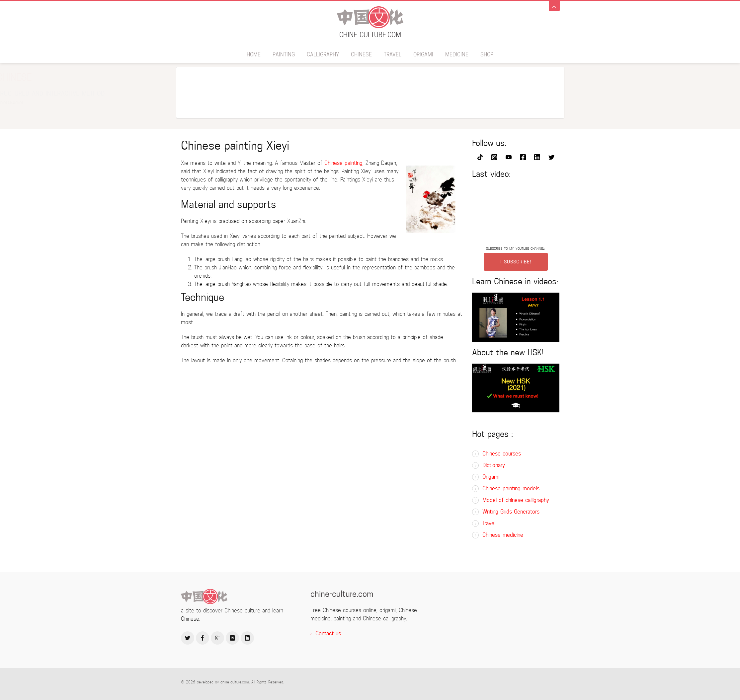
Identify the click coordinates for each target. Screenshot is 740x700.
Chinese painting (343, 163)
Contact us (328, 633)
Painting (284, 55)
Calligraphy (323, 55)
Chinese (361, 55)
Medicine (457, 55)
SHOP (487, 55)
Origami (423, 55)
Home (254, 55)
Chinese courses (502, 454)
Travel (393, 55)
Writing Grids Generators (511, 512)
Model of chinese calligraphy (516, 500)
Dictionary (494, 465)
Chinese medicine (503, 535)
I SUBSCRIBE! (516, 262)
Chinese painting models (511, 489)
